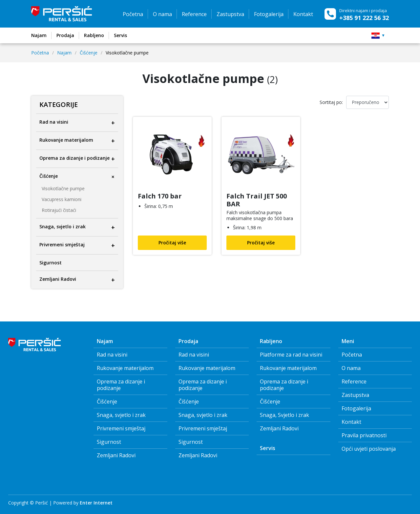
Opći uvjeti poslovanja (369, 449)
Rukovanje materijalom (125, 368)
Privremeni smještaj (121, 428)
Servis (268, 448)
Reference (194, 14)
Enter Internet (96, 503)
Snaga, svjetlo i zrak (121, 415)
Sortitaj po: (331, 102)
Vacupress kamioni (62, 199)
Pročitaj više (172, 243)
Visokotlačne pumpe (63, 189)
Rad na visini (112, 355)
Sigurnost (109, 442)
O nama (162, 14)
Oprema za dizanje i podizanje (121, 385)
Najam (64, 53)
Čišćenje (89, 53)
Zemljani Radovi (116, 455)
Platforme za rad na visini (291, 355)
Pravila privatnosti (364, 435)
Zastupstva (230, 14)
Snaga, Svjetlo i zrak (284, 415)
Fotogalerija (269, 14)
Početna (133, 14)
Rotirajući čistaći (59, 210)
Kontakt (303, 14)
